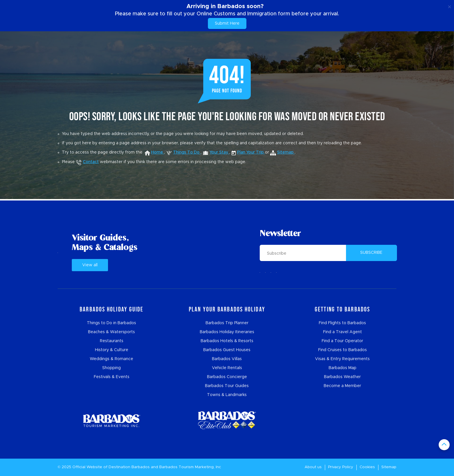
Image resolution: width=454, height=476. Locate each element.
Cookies (367, 467)
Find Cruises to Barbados (343, 350)
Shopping (111, 368)
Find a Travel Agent (343, 332)
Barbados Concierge (227, 377)
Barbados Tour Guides (227, 386)
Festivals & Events (112, 377)
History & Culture (112, 350)
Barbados (141, 467)
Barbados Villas (227, 359)
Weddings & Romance (111, 359)
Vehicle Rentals (227, 368)
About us (313, 467)
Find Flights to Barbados (342, 323)
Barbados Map (343, 368)
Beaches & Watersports (111, 332)
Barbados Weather (342, 377)
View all (90, 265)
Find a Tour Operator (342, 341)
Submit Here (227, 23)
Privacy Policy (341, 467)
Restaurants (112, 341)
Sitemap (389, 467)
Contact (87, 162)
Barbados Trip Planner (227, 323)
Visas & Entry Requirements (342, 359)
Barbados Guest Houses (227, 350)
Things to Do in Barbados (111, 323)
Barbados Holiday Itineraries (227, 332)
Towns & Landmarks (227, 395)
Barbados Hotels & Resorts (227, 341)
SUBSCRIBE (371, 253)
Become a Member (342, 386)
